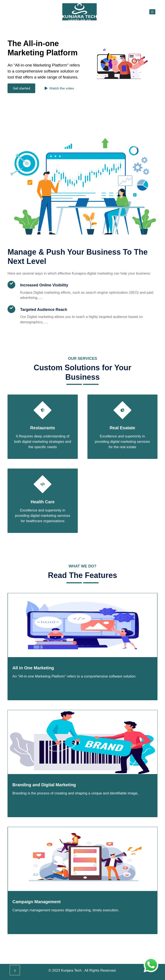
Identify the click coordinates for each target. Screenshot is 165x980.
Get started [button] (21, 88)
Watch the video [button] (59, 88)
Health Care (43, 502)
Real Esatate (122, 428)
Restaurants (43, 428)
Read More (26, 339)
